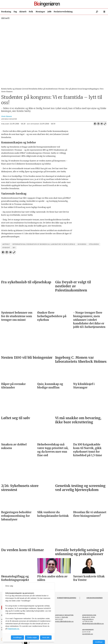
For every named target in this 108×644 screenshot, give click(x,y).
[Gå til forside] (55, 4)
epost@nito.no (88, 634)
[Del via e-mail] (102, 124)
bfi (14, 248)
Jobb (49, 12)
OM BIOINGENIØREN (94, 598)
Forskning (6, 12)
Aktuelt (23, 12)
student (6, 248)
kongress (82, 244)
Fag (15, 12)
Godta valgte (32, 637)
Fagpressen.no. (14, 629)
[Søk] (97, 12)
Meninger (40, 12)
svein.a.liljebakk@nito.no (64, 621)
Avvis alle (46, 637)
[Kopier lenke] (105, 124)
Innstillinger (99, 642)
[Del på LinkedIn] (98, 124)
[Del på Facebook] (95, 124)
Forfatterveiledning (63, 12)
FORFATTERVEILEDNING (67, 598)
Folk (31, 12)
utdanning (94, 244)
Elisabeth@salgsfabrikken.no (93, 624)
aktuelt (6, 244)
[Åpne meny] (104, 12)
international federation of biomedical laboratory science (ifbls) (44, 244)
